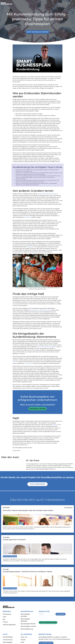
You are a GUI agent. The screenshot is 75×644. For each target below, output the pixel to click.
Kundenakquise (29, 363)
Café (4, 617)
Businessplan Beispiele (25, 620)
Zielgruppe (30, 247)
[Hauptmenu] (70, 4)
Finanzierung (28, 217)
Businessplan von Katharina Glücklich (40, 310)
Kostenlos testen (38, 409)
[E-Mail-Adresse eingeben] (47, 614)
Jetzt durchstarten (37, 484)
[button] (72, 4)
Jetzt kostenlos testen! (37, 32)
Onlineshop (7, 614)
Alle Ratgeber (8, 642)
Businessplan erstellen (25, 615)
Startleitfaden (8, 637)
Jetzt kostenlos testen (48, 622)
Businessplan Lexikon (28, 626)
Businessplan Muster (28, 624)
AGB (22, 642)
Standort (55, 425)
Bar (4, 619)
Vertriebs (15, 362)
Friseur (5, 622)
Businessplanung (27, 629)
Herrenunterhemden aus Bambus (47, 347)
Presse (23, 640)
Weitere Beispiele (9, 625)
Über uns (24, 637)
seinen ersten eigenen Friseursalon (48, 194)
